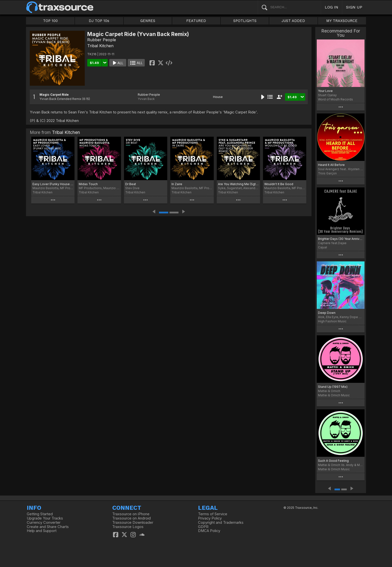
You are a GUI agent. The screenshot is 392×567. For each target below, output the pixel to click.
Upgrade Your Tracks (45, 518)
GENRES (148, 21)
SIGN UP (354, 7)
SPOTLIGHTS (245, 21)
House (218, 97)
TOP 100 (50, 21)
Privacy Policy (210, 518)
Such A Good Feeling (333, 461)
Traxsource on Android (131, 518)
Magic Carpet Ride (54, 95)
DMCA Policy (209, 531)
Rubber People (102, 40)
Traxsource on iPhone (131, 514)
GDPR (203, 527)
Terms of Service (213, 514)
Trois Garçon (327, 173)
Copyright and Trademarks (221, 523)
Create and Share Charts (48, 527)
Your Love (325, 91)
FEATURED (196, 21)
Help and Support (42, 531)
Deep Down (327, 313)
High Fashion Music (332, 321)
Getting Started (40, 514)
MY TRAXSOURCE (342, 21)
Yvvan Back (146, 99)
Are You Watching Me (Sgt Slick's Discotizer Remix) (238, 184)
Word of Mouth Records (335, 99)
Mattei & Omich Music (334, 395)
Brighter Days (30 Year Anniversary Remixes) (341, 239)
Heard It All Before (331, 165)
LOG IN (331, 7)
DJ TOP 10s (99, 21)
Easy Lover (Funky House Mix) (53, 184)
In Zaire (177, 184)
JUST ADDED (293, 21)
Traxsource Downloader (133, 523)
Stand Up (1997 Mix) (333, 387)
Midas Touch (88, 184)
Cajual (322, 247)
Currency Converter (44, 523)
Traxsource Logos (128, 527)
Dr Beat (131, 184)
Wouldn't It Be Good (279, 184)
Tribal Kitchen (100, 46)
